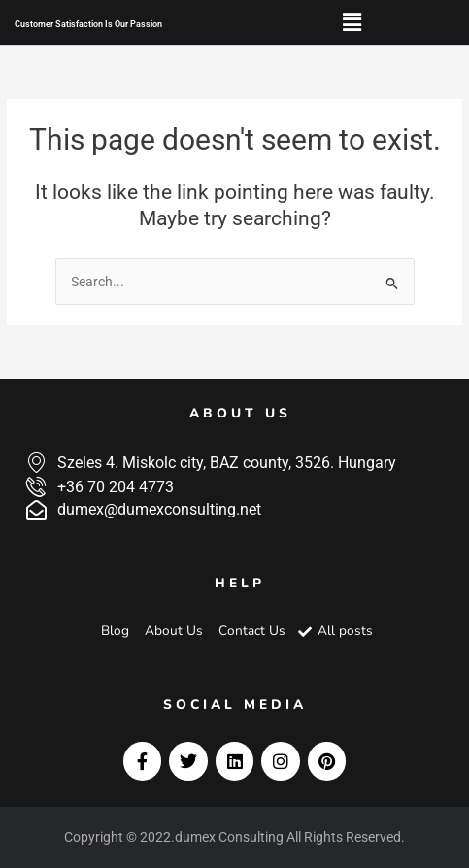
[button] (352, 22)
